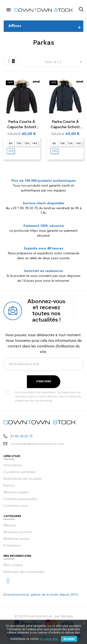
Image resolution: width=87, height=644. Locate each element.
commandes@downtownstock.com (37, 444)
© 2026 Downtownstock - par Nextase (44, 616)
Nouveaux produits (18, 532)
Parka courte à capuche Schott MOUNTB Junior (22, 125)
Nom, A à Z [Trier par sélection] (64, 62)
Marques (10, 525)
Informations (13, 465)
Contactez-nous (16, 506)
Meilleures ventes (16, 539)
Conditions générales (20, 472)
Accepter (69, 639)
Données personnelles (20, 499)
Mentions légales (16, 492)
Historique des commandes (24, 572)
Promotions (12, 546)
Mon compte (13, 565)
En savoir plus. (49, 639)
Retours (9, 486)
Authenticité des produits (23, 479)
